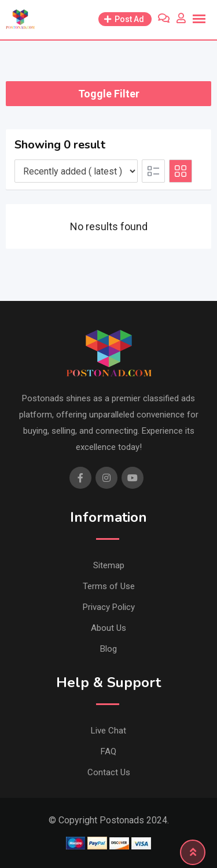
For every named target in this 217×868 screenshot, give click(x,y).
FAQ (108, 751)
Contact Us (109, 772)
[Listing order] (76, 171)
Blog (108, 649)
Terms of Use (109, 586)
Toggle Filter (109, 94)
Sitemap (109, 565)
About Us (108, 628)
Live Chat (108, 731)
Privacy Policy (109, 607)
